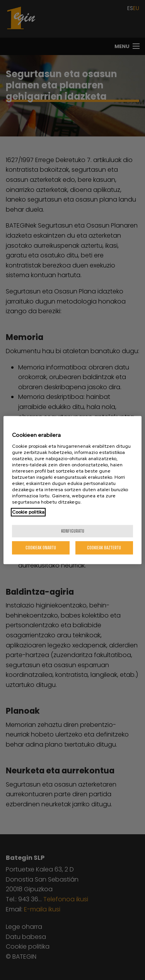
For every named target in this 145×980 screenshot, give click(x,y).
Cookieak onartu (41, 548)
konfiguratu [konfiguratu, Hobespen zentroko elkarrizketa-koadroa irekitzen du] (73, 531)
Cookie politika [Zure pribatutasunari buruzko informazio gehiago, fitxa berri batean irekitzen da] (28, 512)
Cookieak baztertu (104, 548)
